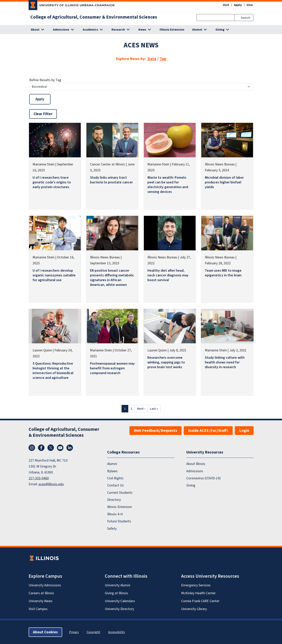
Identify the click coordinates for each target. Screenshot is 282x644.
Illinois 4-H (115, 514)
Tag (163, 59)
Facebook (41, 448)
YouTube (60, 448)
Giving (191, 485)
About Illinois (196, 464)
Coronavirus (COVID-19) (203, 478)
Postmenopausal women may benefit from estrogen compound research (112, 368)
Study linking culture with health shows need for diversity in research (225, 362)
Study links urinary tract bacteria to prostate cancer (111, 180)
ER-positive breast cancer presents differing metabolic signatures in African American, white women (112, 278)
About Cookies (45, 632)
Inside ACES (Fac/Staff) (208, 430)
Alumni (112, 464)
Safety (112, 529)
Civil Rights (115, 478)
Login (244, 430)
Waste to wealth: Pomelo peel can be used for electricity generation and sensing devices (168, 185)
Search (245, 18)
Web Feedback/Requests (156, 430)
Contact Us (115, 485)
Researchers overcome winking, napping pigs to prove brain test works (166, 362)
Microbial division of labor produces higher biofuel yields (224, 182)
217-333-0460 (39, 478)
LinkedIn (70, 448)
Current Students (120, 493)
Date (152, 59)
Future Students (119, 521)
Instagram (32, 448)
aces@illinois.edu (51, 484)
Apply (238, 5)
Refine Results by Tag (45, 80)
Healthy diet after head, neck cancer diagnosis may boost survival (168, 275)
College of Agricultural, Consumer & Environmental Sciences (94, 17)
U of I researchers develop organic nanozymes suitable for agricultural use (54, 275)
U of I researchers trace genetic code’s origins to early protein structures (52, 182)
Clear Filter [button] (43, 114)
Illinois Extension (172, 30)
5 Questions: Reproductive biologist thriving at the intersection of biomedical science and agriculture (53, 371)
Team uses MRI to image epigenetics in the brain (223, 273)
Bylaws (112, 471)
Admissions (195, 471)
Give (250, 5)
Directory (114, 500)
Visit (226, 5)
